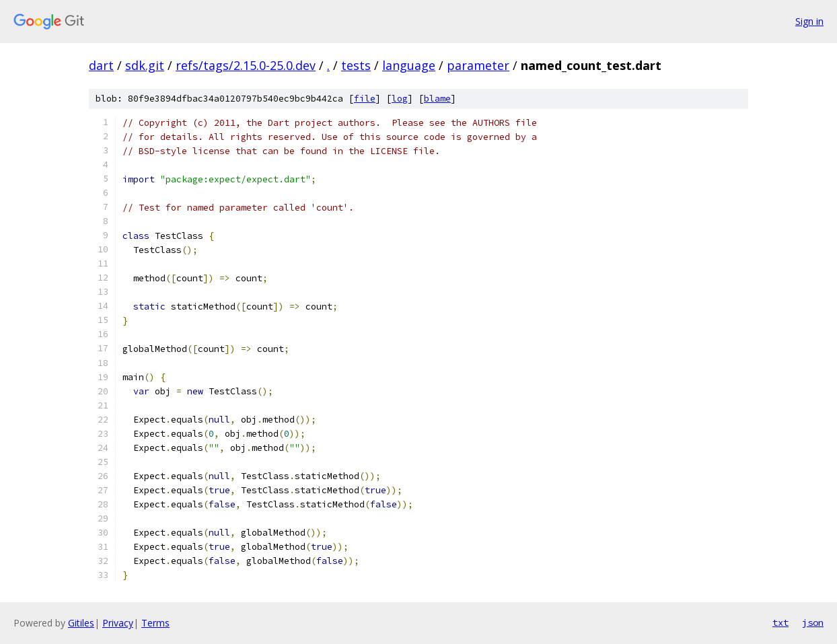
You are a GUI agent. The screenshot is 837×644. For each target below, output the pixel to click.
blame (437, 99)
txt (780, 622)
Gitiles (81, 623)
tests (356, 65)
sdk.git (145, 65)
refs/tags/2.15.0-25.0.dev (246, 65)
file (365, 99)
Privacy (118, 623)
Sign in (809, 21)
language (409, 65)
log (400, 99)
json (813, 622)
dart (101, 65)
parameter (478, 65)
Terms (155, 623)
